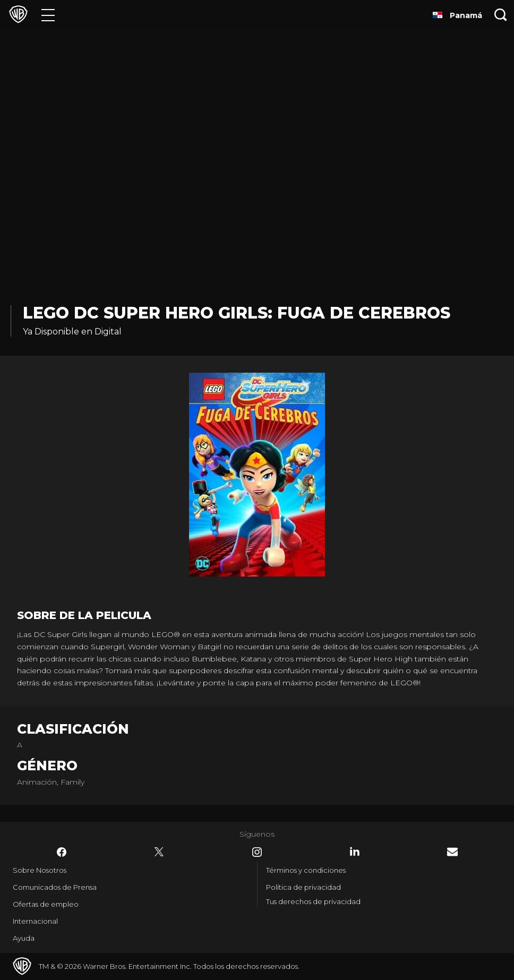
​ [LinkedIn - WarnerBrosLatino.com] (355, 852)
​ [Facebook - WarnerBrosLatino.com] (62, 852)
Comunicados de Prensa (55, 887)
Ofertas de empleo (46, 904)
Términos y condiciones (306, 870)
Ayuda (24, 938)
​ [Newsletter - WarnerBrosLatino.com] (452, 852)
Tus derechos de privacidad (313, 901)
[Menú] (48, 15)
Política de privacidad (303, 887)
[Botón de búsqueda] (501, 15)
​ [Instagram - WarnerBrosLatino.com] (257, 852)
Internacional (35, 921)
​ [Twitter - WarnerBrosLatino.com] (159, 852)
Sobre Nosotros (40, 870)
